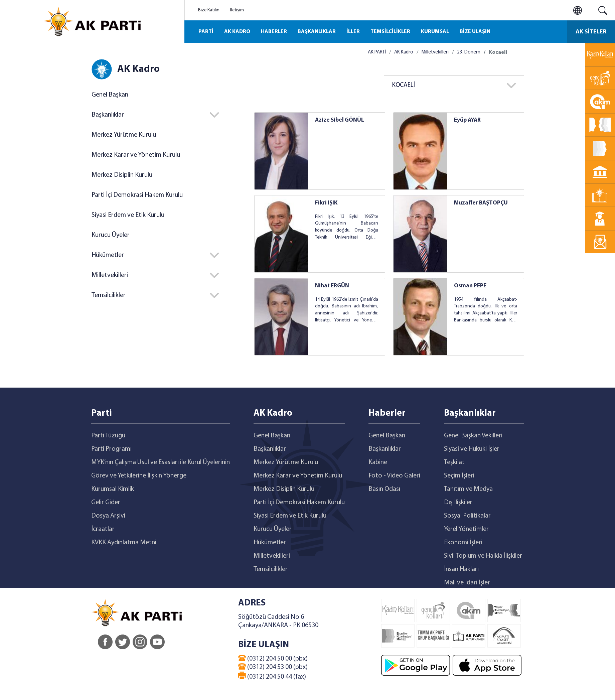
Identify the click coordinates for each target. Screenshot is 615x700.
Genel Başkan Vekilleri (473, 436)
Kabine (378, 462)
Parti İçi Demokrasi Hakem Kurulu (137, 195)
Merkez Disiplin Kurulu (122, 175)
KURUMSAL (435, 32)
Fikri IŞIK (326, 203)
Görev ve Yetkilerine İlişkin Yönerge (139, 476)
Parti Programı (111, 449)
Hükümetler (108, 255)
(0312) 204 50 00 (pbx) (273, 659)
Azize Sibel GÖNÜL (340, 120)
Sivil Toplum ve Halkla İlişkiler (483, 556)
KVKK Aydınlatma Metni (124, 543)
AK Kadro (404, 52)
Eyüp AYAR (467, 120)
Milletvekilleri (110, 275)
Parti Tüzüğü (108, 436)
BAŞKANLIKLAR (317, 32)
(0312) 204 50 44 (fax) (272, 676)
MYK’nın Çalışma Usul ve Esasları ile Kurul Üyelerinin (161, 462)
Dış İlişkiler (458, 503)
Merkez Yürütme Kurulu (124, 135)
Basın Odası (384, 489)
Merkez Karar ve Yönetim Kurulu (136, 155)
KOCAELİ (404, 85)
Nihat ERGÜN (332, 286)
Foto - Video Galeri (394, 476)
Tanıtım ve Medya (468, 489)
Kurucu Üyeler (111, 235)
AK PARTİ (377, 52)
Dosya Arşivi (108, 516)
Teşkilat (454, 462)
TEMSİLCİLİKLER (390, 32)
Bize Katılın (209, 10)
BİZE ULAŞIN (475, 32)
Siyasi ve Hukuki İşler (472, 449)
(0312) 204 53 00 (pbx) (273, 667)
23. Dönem (469, 52)
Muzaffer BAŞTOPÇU (481, 203)
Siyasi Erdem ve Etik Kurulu (128, 215)
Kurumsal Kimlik (113, 489)
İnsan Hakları (461, 569)
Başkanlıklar (108, 115)
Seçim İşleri (459, 476)
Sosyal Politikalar (467, 516)
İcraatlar (103, 529)
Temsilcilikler (109, 295)
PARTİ (206, 32)
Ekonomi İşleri (463, 543)
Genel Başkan (110, 95)
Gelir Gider (106, 503)
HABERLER (274, 32)
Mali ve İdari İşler (467, 583)
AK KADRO (237, 32)
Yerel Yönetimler (466, 529)
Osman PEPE (470, 286)
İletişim (237, 10)
